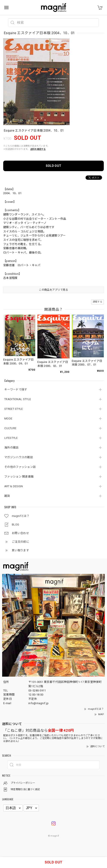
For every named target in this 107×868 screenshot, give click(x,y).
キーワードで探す (16, 389)
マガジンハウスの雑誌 (19, 457)
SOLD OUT (53, 166)
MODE (8, 419)
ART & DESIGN (14, 486)
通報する (97, 302)
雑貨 (7, 496)
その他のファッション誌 (20, 467)
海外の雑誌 (11, 448)
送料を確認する (38, 149)
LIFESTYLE (11, 438)
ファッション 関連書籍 (19, 477)
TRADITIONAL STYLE (18, 399)
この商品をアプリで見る (53, 290)
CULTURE (10, 428)
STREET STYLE (14, 409)
